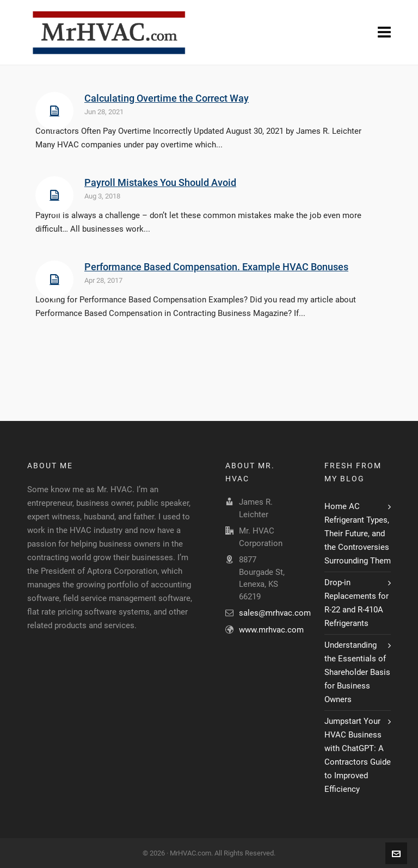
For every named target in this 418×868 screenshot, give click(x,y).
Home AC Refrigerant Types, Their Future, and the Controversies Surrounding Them (358, 534)
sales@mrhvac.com (275, 613)
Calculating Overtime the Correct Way (167, 98)
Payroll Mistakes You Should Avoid (160, 182)
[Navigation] (384, 33)
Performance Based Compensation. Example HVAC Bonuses (216, 267)
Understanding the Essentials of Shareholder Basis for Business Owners (357, 672)
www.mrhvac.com (271, 630)
